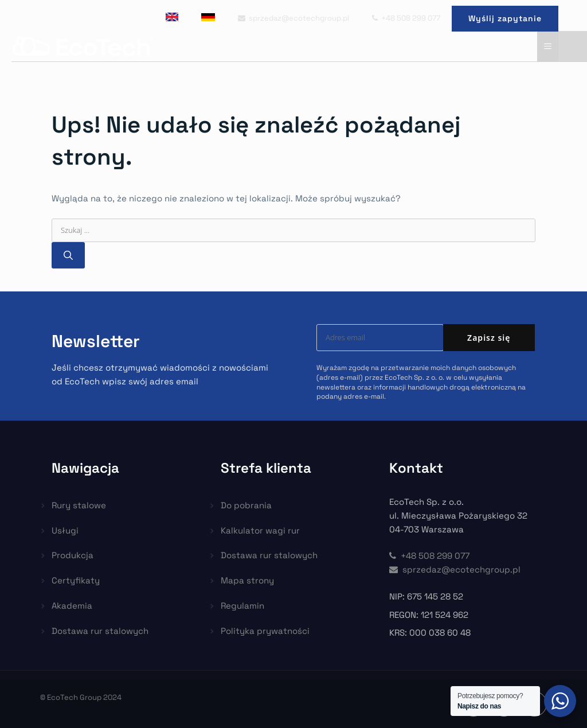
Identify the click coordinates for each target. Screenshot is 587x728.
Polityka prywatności (265, 631)
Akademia (72, 606)
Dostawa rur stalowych (100, 631)
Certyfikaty (76, 580)
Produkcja (73, 555)
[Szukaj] (68, 255)
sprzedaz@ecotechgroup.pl (293, 18)
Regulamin (242, 606)
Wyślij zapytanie (505, 18)
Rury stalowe (79, 505)
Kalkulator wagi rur (260, 530)
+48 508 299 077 (406, 18)
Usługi (65, 530)
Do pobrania (246, 505)
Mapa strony (247, 580)
